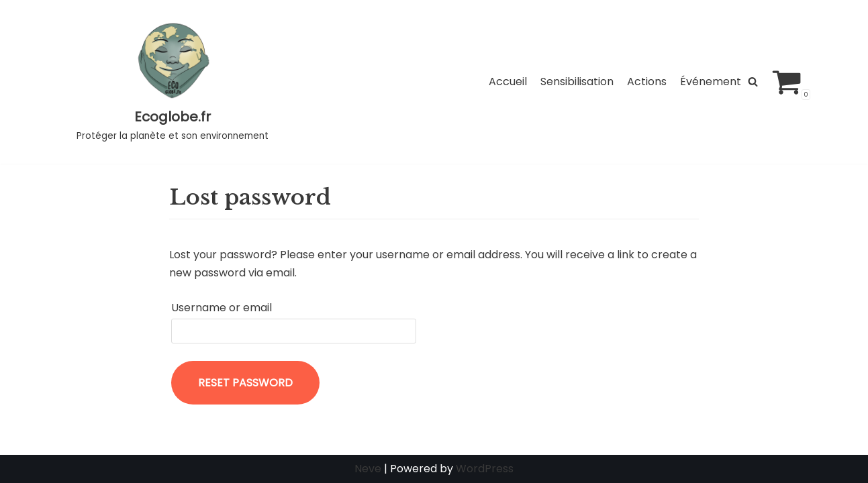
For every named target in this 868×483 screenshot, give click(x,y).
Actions (647, 82)
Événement (711, 82)
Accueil (508, 82)
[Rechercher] (753, 82)
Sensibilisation (577, 82)
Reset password (245, 383)
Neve (368, 469)
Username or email (222, 308)
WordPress (485, 469)
